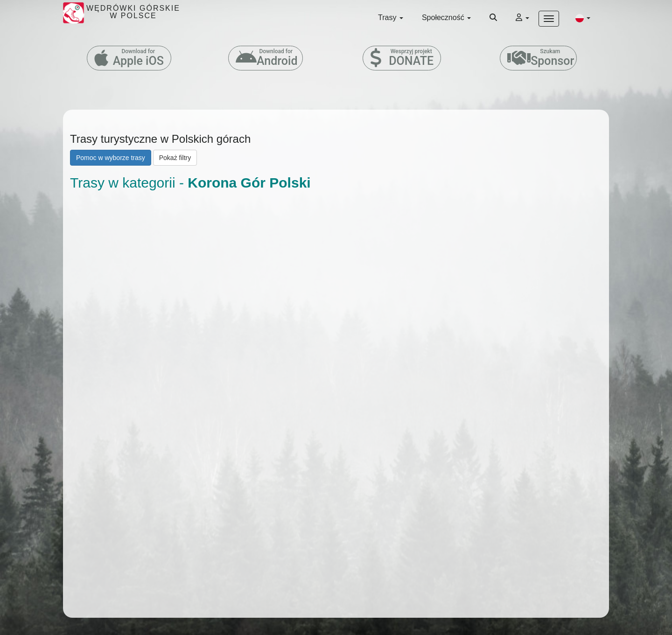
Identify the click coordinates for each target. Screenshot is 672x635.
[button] (583, 18)
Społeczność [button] (446, 17)
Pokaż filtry (175, 158)
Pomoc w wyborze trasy (111, 158)
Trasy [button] (391, 17)
